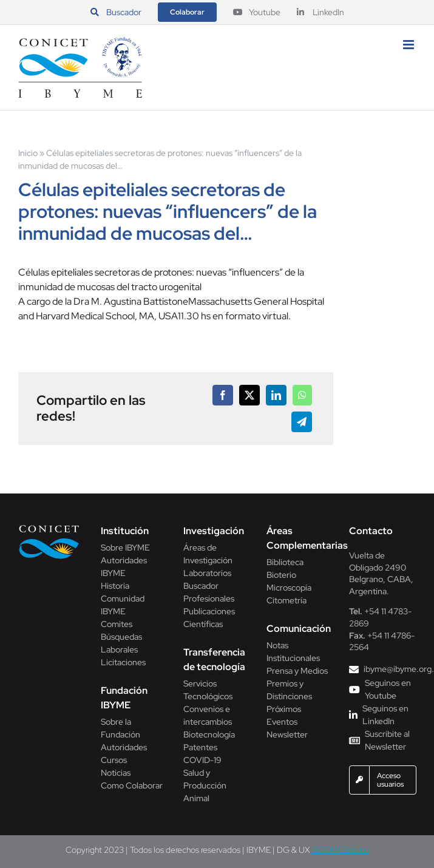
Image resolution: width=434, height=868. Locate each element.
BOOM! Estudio (340, 850)
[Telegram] (302, 422)
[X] (249, 395)
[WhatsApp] (302, 395)
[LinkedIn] (276, 395)
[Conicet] (49, 528)
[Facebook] (223, 395)
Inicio (28, 153)
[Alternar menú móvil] (409, 45)
